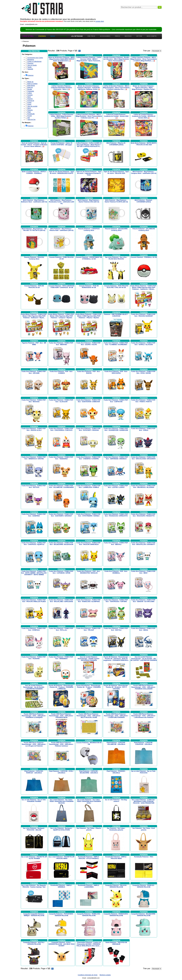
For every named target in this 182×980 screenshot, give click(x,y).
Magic (53, 36)
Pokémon (42, 36)
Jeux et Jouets (32, 65)
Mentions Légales (105, 975)
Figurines (30, 63)
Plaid (29, 112)
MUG (29, 108)
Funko (29, 103)
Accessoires (105, 36)
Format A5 (31, 101)
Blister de (30, 82)
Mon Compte (152, 36)
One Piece (91, 36)
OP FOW (139, 36)
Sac (29, 118)
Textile (30, 67)
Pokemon (31, 75)
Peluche (30, 110)
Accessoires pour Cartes (35, 58)
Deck (29, 97)
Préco (117, 36)
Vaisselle (30, 69)
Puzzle (30, 116)
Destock (128, 36)
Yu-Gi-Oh (63, 36)
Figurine (30, 99)
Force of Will (28, 36)
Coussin (30, 95)
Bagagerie (31, 60)
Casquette (31, 91)
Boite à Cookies (32, 84)
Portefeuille (31, 114)
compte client (100, 21)
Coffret (30, 93)
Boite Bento (31, 86)
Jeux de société (32, 106)
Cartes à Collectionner (35, 61)
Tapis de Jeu (31, 120)
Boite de (30, 87)
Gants (29, 104)
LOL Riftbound (77, 36)
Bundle (30, 89)
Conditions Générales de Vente (88, 975)
